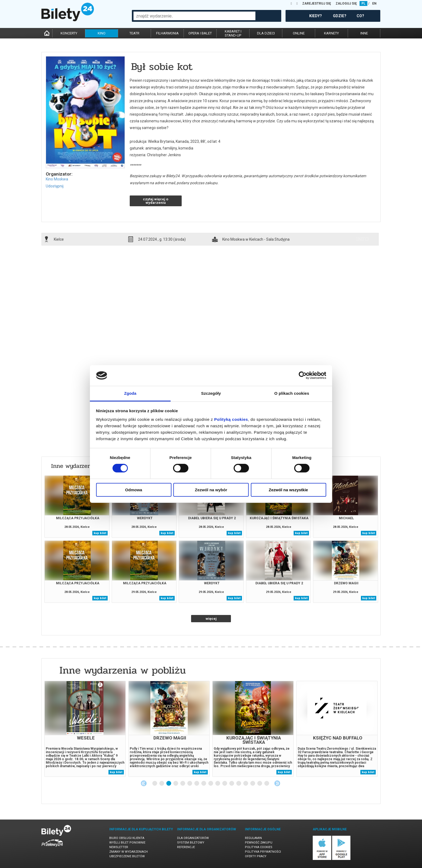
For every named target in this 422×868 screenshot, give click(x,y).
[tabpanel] (85, 729)
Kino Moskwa (57, 179)
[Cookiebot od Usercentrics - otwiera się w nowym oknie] (303, 375)
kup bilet (100, 533)
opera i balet (200, 33)
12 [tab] (232, 784)
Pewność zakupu (259, 843)
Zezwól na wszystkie (289, 490)
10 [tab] (218, 784)
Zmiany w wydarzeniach (129, 852)
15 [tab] (253, 784)
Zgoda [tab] (130, 393)
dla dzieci (266, 33)
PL (363, 3)
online (299, 33)
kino (102, 33)
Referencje (186, 847)
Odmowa (134, 490)
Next (277, 783)
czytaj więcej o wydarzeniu (156, 201)
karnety (331, 33)
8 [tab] (204, 784)
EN (374, 3)
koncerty (69, 33)
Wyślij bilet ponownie (127, 843)
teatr (134, 33)
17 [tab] (267, 784)
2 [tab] (162, 784)
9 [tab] (211, 784)
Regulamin (253, 838)
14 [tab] (246, 784)
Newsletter (119, 847)
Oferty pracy (256, 856)
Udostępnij (55, 186)
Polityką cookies (231, 419)
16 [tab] (260, 784)
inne (364, 33)
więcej (211, 619)
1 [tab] (155, 784)
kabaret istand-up (233, 33)
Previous (144, 783)
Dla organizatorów (193, 838)
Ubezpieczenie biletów (127, 856)
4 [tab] (176, 784)
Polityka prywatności (263, 852)
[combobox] (194, 16)
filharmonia (167, 33)
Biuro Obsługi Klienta (127, 838)
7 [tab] (197, 784)
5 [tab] (183, 784)
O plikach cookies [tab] (292, 393)
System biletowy (191, 843)
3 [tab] (169, 784)
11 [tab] (225, 784)
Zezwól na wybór (211, 490)
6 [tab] (190, 784)
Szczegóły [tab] (211, 393)
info (363, 239)
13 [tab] (239, 784)
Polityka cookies (259, 847)
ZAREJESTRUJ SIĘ (317, 3)
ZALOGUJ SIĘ (346, 3)
